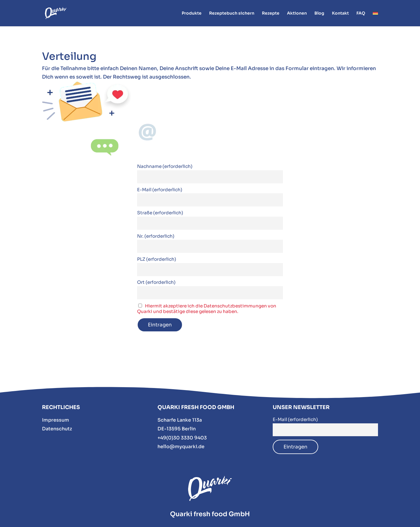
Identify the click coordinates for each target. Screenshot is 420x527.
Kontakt (340, 13)
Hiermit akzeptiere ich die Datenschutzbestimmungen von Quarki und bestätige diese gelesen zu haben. (207, 309)
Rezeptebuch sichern (232, 13)
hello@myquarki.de (181, 447)
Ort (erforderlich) (156, 282)
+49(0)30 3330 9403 (182, 438)
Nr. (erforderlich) (156, 236)
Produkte (192, 13)
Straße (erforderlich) (160, 213)
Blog (319, 13)
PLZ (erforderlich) (157, 259)
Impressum (56, 420)
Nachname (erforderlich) (165, 166)
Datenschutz (57, 429)
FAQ (361, 13)
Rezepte (271, 13)
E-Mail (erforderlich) (160, 190)
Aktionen (297, 13)
